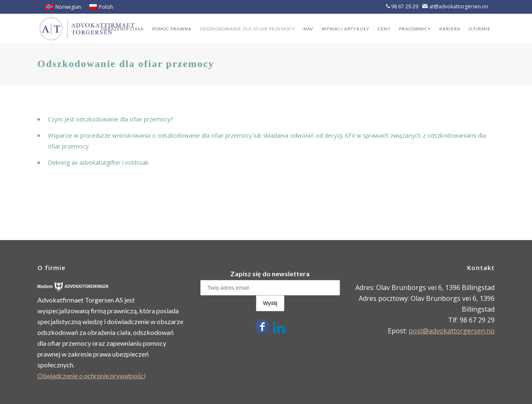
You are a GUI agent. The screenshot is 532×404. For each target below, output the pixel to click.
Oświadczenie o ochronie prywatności (91, 375)
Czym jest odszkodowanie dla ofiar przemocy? (110, 119)
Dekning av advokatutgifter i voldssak (98, 162)
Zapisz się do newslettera (270, 274)
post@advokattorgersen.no (452, 331)
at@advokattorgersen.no (459, 6)
